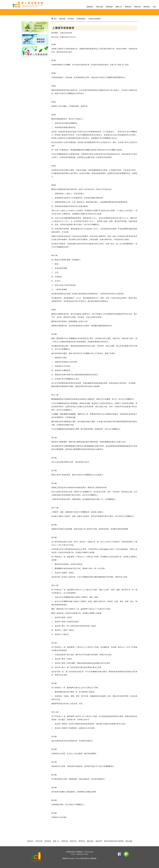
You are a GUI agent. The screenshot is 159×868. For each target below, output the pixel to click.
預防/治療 (99, 7)
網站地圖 (129, 841)
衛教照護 (48, 841)
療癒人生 (119, 7)
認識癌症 (90, 7)
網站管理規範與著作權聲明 (114, 841)
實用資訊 (147, 7)
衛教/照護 (109, 7)
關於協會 (90, 841)
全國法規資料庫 (66, 33)
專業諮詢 (128, 7)
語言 (154, 7)
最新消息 (137, 7)
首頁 (54, 19)
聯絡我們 (99, 841)
